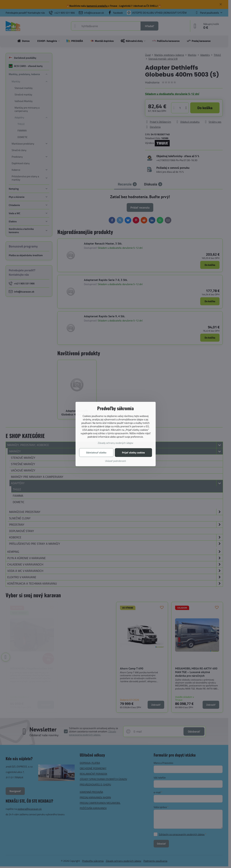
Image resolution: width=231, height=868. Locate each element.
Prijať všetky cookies (133, 452)
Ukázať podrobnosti (116, 461)
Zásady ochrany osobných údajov (116, 443)
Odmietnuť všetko (96, 452)
